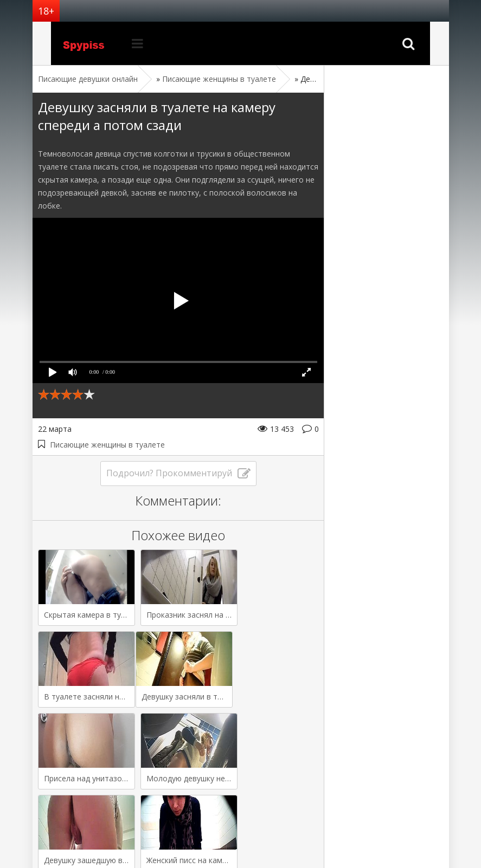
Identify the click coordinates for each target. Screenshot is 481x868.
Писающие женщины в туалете (107, 445)
